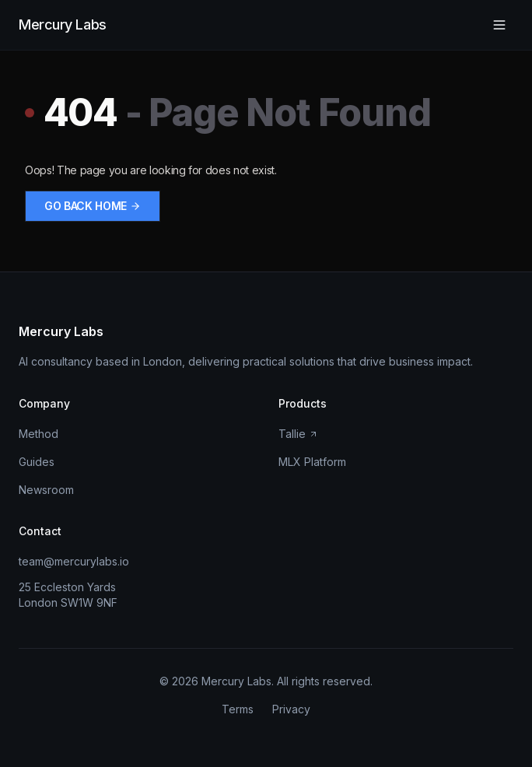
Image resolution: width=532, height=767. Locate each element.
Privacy (291, 709)
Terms (238, 709)
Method (38, 434)
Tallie (298, 434)
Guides (37, 462)
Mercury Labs (63, 25)
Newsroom (46, 490)
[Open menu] (499, 25)
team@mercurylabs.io (74, 561)
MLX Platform (312, 462)
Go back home (93, 206)
